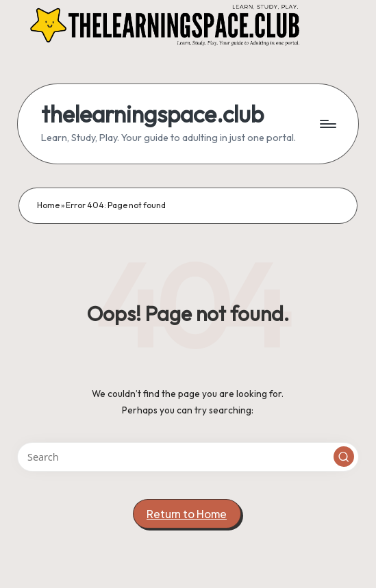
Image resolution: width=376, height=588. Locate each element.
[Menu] (327, 124)
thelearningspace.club (152, 114)
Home (48, 205)
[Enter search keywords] (188, 457)
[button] (344, 457)
